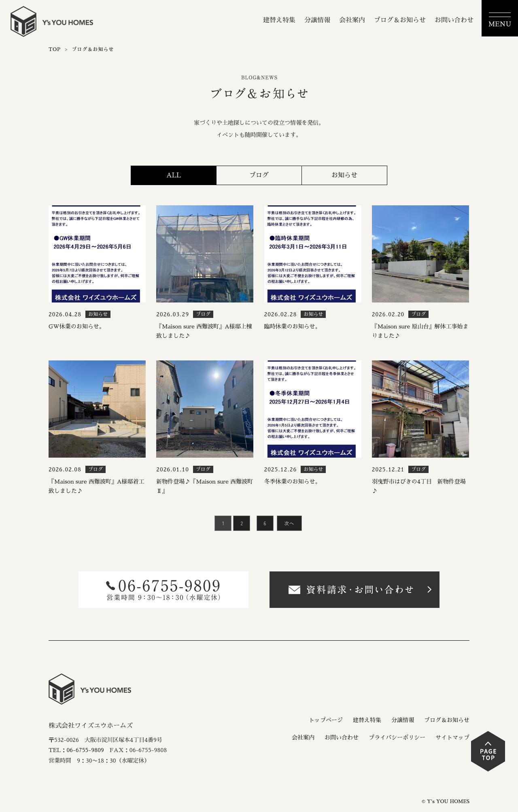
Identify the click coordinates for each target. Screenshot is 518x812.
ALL (174, 175)
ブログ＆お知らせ (400, 20)
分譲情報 (317, 20)
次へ (289, 523)
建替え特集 (279, 20)
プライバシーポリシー (397, 737)
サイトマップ (452, 737)
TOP (55, 49)
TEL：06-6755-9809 (76, 750)
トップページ (326, 720)
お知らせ (344, 175)
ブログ (259, 175)
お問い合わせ (454, 20)
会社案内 (352, 20)
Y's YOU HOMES (448, 801)
